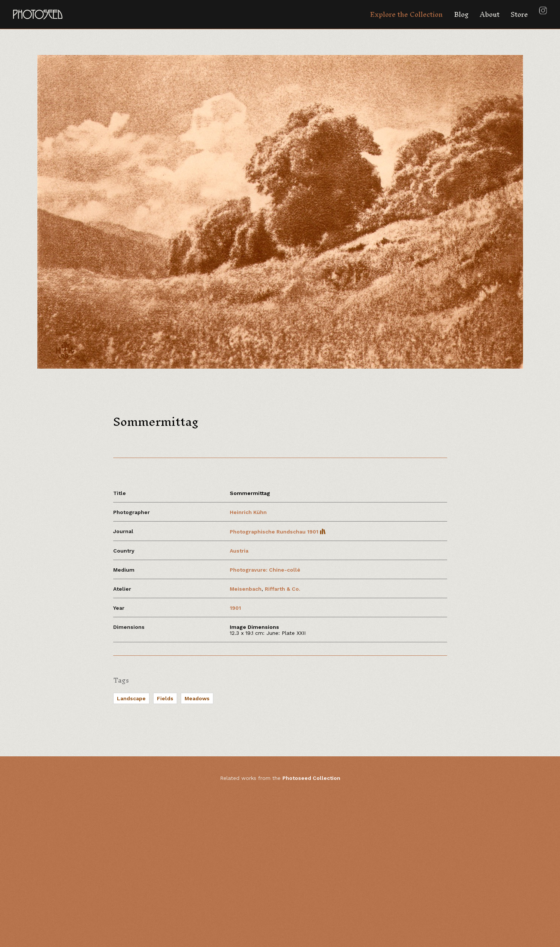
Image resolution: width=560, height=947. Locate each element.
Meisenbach (246, 589)
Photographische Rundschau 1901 (278, 532)
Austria (239, 551)
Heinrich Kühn (248, 512)
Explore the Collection (406, 14)
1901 (235, 608)
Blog (461, 14)
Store (519, 14)
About (490, 14)
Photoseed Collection (311, 778)
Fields (165, 698)
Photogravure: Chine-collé (265, 570)
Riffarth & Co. (283, 589)
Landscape (131, 698)
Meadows (197, 698)
